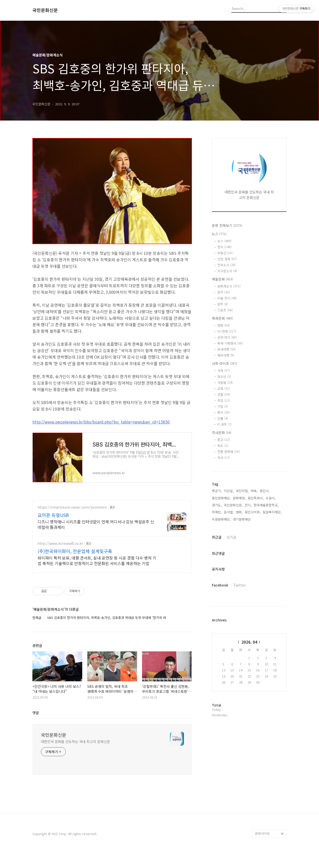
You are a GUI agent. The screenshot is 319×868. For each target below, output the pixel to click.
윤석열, (229, 512)
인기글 (231, 537)
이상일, (229, 491)
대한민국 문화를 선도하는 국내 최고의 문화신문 (76, 756)
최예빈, (217, 512)
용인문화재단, (221, 498)
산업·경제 (227, 259)
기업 (223, 406)
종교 (224, 440)
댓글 (36, 727)
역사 (224, 458)
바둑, (254, 491)
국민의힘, (242, 491)
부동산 (225, 253)
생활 (224, 394)
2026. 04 (249, 642)
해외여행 (226, 355)
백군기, (217, 491)
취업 (224, 400)
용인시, (265, 491)
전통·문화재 (229, 452)
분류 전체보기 (227, 225)
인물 (223, 418)
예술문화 (222, 279)
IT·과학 (224, 424)
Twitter (239, 585)
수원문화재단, (221, 519)
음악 (224, 292)
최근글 (217, 537)
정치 (224, 247)
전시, (248, 505)
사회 (224, 370)
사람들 (225, 382)
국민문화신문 (45, 10)
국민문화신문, (233, 505)
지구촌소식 (227, 271)
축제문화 (222, 318)
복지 (224, 412)
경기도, (217, 505)
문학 (223, 304)
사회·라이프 (225, 363)
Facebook (220, 585)
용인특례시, (256, 498)
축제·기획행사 (230, 343)
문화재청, (239, 498)
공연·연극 (227, 337)
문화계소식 (229, 286)
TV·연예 (227, 331)
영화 (224, 325)
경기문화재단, (242, 519)
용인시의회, (253, 512)
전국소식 (227, 265)
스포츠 (225, 310)
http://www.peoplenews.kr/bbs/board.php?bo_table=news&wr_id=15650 (101, 422)
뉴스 (219, 234)
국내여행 (227, 349)
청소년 (224, 376)
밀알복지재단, (272, 512)
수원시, (271, 498)
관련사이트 (262, 848)
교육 (224, 388)
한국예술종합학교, (266, 505)
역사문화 (222, 433)
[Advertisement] (112, 544)
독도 (223, 446)
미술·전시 (227, 298)
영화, (239, 512)
